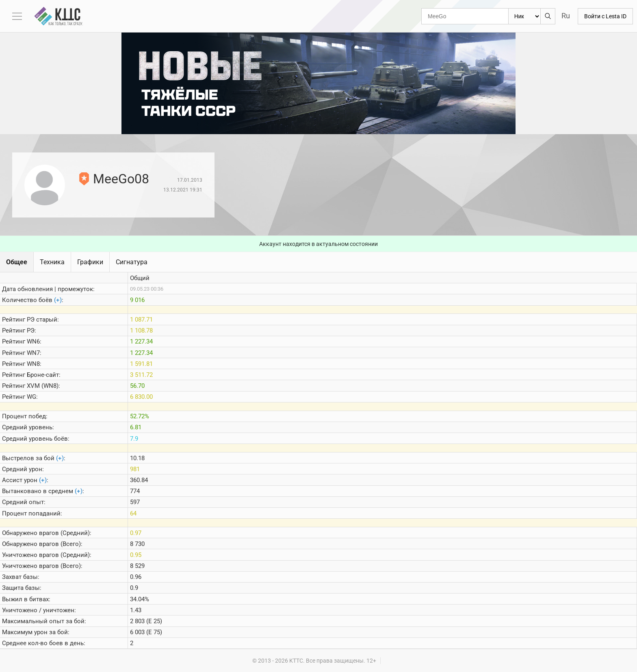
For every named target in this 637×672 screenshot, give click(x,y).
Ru (566, 16)
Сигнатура (132, 262)
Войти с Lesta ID (605, 16)
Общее (17, 262)
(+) (58, 300)
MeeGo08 (121, 179)
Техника (52, 262)
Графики (90, 262)
